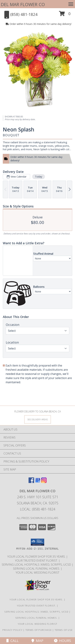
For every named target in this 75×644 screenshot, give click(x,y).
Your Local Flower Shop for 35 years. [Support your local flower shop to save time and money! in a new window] (37, 556)
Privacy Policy (12, 630)
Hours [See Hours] (62, 641)
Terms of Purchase (39, 630)
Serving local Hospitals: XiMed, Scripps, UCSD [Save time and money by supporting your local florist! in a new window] (37, 564)
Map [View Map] (37, 641)
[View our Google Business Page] (38, 482)
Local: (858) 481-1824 (38, 509)
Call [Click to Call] (13, 641)
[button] (65, 15)
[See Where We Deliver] (38, 419)
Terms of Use (64, 630)
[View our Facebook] (31, 482)
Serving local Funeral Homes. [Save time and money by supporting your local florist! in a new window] (37, 568)
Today (39, 177)
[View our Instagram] (44, 482)
